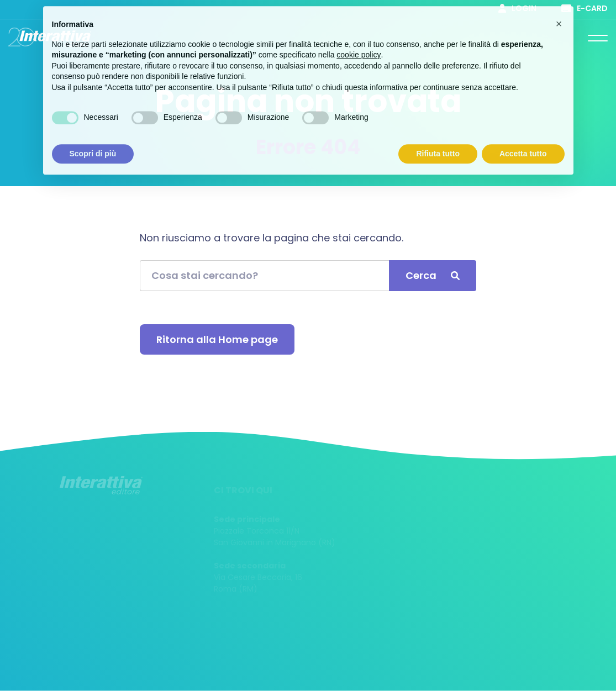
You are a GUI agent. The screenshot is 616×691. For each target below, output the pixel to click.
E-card (585, 9)
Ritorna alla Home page (217, 339)
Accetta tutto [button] (523, 145)
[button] (559, 15)
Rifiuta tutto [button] (438, 145)
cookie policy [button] (359, 46)
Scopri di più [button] (93, 145)
